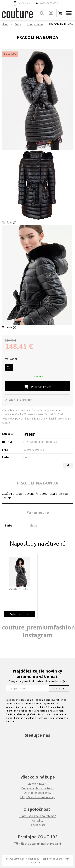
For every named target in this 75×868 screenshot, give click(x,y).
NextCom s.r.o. (37, 862)
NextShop (31, 859)
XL (9, 367)
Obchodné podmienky (37, 793)
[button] (42, 13)
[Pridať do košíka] (37, 386)
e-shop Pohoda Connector (53, 859)
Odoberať (59, 689)
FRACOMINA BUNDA (20, 589)
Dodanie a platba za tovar (37, 788)
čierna (34, 525)
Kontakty (38, 820)
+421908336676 (49, 3)
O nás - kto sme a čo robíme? (38, 816)
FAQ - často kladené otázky (37, 797)
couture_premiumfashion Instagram (38, 631)
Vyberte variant (20, 614)
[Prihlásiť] (51, 13)
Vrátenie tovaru (37, 784)
